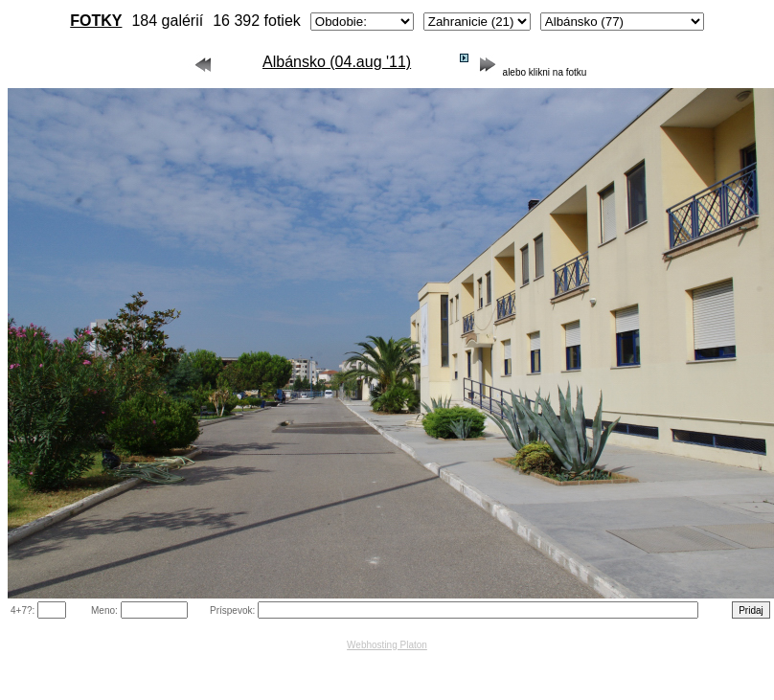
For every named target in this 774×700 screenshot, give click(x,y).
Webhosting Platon (387, 645)
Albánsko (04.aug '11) (337, 62)
